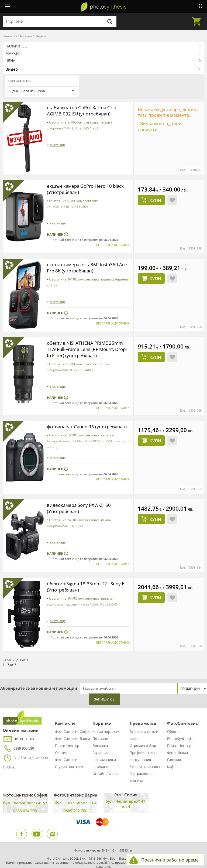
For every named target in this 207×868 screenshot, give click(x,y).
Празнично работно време (170, 860)
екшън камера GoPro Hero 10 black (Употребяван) (88, 167)
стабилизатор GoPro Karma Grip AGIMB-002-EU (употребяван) (84, 110)
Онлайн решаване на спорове (123, 857)
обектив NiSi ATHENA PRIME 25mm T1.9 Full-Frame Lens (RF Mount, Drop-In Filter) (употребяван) (87, 325)
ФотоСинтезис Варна (73, 712)
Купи (155, 179)
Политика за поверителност (78, 857)
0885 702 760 (75, 784)
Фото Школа (177, 726)
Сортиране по (19, 81)
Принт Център (67, 719)
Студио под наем (69, 740)
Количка (198, 18)
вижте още (58, 145)
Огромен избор (143, 719)
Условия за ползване (41, 857)
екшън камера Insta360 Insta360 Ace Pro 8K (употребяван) (84, 245)
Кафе (171, 740)
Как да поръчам (106, 705)
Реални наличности (146, 740)
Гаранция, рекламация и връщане (104, 733)
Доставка (100, 719)
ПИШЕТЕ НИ (18, 712)
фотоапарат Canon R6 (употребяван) (72, 406)
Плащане (100, 712)
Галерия (174, 733)
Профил (201, 6)
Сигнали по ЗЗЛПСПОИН (105, 863)
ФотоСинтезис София (73, 705)
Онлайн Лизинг (105, 747)
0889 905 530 (18, 721)
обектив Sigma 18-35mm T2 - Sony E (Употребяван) (89, 561)
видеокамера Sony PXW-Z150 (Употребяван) (81, 483)
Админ (18, 857)
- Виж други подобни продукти (160, 127)
